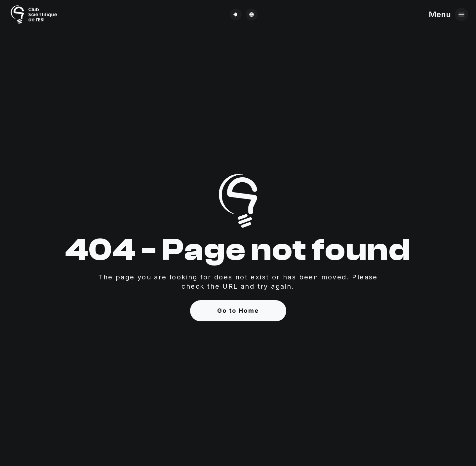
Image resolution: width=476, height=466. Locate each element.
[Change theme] (236, 15)
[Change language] (252, 15)
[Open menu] (461, 15)
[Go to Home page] (33, 15)
